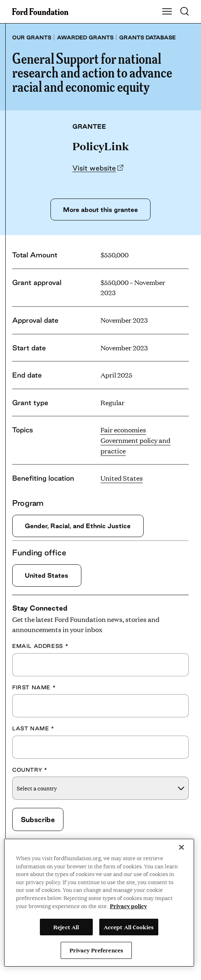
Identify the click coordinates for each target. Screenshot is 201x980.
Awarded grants (85, 37)
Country (30, 770)
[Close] (181, 847)
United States (122, 478)
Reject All (66, 927)
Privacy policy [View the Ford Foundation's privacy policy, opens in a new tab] (128, 906)
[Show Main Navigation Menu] (167, 12)
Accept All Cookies (129, 927)
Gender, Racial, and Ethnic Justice (78, 526)
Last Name (33, 728)
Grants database (147, 37)
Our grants (32, 37)
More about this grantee (100, 209)
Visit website (94, 168)
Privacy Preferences (96, 950)
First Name (34, 687)
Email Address (40, 646)
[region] (99, 903)
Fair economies (123, 430)
